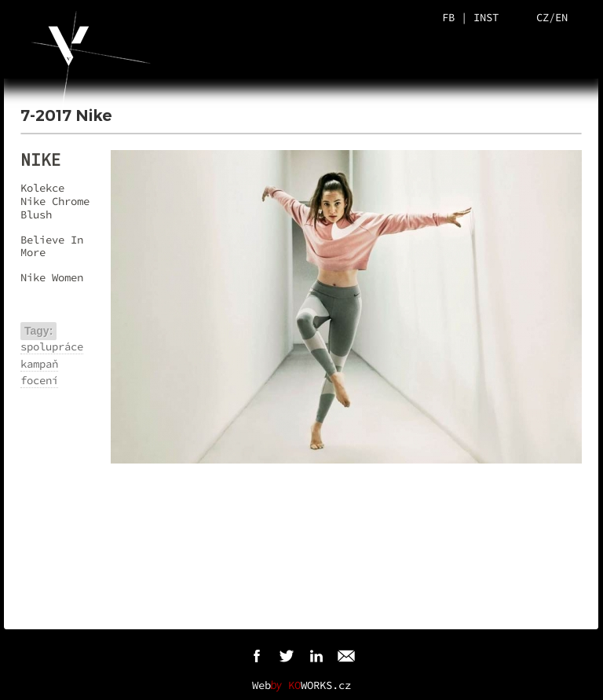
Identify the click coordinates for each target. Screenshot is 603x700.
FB (448, 17)
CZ (543, 17)
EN (561, 17)
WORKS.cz (320, 685)
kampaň (39, 364)
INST (486, 17)
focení (39, 380)
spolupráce (52, 346)
